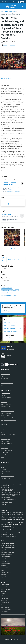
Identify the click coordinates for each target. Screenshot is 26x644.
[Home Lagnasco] (12, 6)
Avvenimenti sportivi (6, 439)
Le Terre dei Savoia (5, 607)
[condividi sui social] (4, 45)
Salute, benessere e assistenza (8, 418)
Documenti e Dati (5, 378)
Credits (2, 570)
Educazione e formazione (7, 409)
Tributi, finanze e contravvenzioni (8, 420)
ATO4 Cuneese (4, 598)
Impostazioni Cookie (5, 568)
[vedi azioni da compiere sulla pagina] (12, 45)
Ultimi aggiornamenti (6, 572)
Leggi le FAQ (4, 550)
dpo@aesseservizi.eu (9, 535)
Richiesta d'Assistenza (6, 557)
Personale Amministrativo (7, 383)
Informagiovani (4, 448)
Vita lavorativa (4, 425)
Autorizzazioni (4, 402)
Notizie (2, 432)
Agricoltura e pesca (5, 393)
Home (2, 12)
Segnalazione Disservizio (6, 554)
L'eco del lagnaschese (6, 453)
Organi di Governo (5, 372)
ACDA (2, 596)
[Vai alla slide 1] (12, 249)
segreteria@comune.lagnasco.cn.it (13, 191)
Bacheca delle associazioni (7, 450)
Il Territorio (3, 469)
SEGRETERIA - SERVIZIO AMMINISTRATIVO (9, 184)
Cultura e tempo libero (6, 406)
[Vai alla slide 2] (13, 249)
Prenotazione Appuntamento (8, 552)
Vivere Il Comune (8, 12)
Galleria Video (4, 474)
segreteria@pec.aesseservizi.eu (10, 536)
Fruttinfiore (3, 591)
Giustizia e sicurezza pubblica (7, 411)
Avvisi (2, 457)
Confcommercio (4, 612)
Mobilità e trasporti (5, 415)
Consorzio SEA (4, 594)
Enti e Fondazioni (5, 381)
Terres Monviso (4, 600)
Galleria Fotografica (5, 471)
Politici (2, 385)
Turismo (3, 422)
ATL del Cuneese (5, 605)
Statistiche (3, 575)
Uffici (2, 376)
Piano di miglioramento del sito (8, 548)
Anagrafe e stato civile (6, 397)
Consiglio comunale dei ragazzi (8, 434)
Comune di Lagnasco (7, 214)
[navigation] (3, 6)
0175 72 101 (6, 486)
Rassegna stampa (5, 441)
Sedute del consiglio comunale (8, 443)
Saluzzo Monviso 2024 (6, 609)
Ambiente (3, 395)
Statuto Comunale (5, 561)
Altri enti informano (5, 446)
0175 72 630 (6, 487)
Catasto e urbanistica (6, 404)
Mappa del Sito (4, 577)
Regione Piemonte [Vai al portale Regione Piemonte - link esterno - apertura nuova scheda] (5, 2)
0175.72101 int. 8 (11, 190)
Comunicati (3, 455)
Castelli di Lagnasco (5, 589)
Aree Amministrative (6, 374)
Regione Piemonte (5, 585)
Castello (3, 437)
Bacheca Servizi (4, 559)
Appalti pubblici (4, 400)
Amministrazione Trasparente (8, 543)
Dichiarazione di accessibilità (7, 545)
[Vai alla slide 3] (14, 249)
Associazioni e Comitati (6, 478)
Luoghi (2, 467)
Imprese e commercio (6, 413)
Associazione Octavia (6, 603)
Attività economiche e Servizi (8, 476)
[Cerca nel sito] (22, 6)
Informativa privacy (5, 563)
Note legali (3, 566)
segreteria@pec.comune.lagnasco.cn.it (13, 492)
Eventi (14, 12)
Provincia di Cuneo (5, 587)
